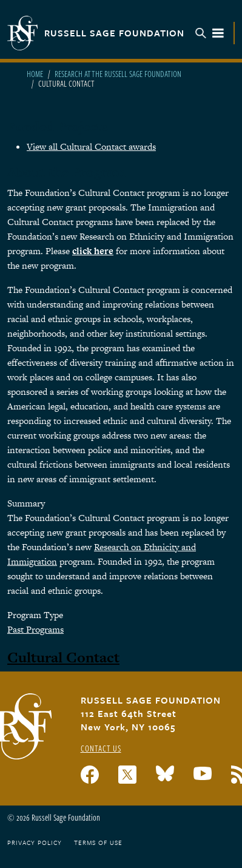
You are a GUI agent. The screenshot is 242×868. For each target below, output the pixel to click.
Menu (210, 33)
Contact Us (101, 748)
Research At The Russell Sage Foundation (118, 74)
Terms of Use (98, 843)
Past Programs (35, 629)
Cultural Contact (63, 657)
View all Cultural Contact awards (91, 146)
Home (35, 74)
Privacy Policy (35, 843)
